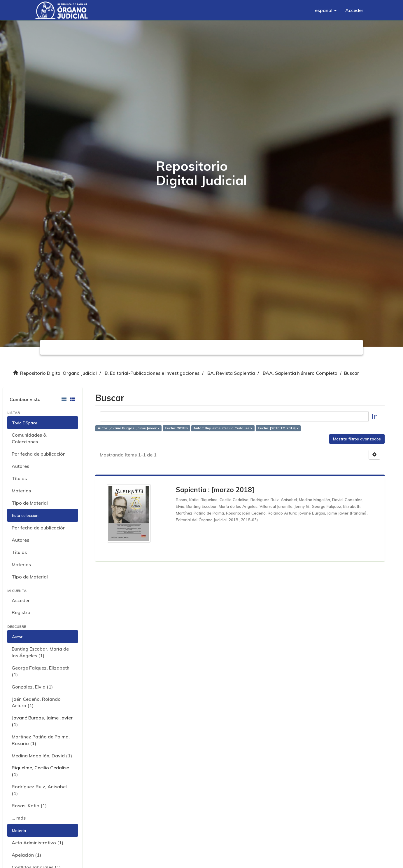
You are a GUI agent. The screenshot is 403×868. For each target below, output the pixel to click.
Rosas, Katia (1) (29, 806)
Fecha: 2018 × (176, 428)
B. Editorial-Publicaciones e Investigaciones (152, 373)
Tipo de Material (30, 503)
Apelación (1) (26, 855)
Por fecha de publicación (39, 454)
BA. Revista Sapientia (231, 373)
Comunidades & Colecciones (29, 438)
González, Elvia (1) (32, 687)
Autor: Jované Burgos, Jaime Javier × (129, 428)
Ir (374, 416)
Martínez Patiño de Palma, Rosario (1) (41, 740)
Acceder (21, 600)
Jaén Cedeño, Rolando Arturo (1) (36, 702)
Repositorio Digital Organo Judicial (58, 373)
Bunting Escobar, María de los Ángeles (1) (40, 652)
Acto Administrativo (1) (37, 843)
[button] (326, 10)
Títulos (19, 478)
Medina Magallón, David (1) (42, 756)
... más (19, 818)
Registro (21, 612)
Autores (20, 466)
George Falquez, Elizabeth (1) (41, 671)
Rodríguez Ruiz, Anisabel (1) (39, 790)
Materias (21, 491)
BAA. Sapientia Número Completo (300, 373)
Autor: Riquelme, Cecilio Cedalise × (223, 428)
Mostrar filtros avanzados (357, 439)
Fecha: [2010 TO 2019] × (278, 428)
